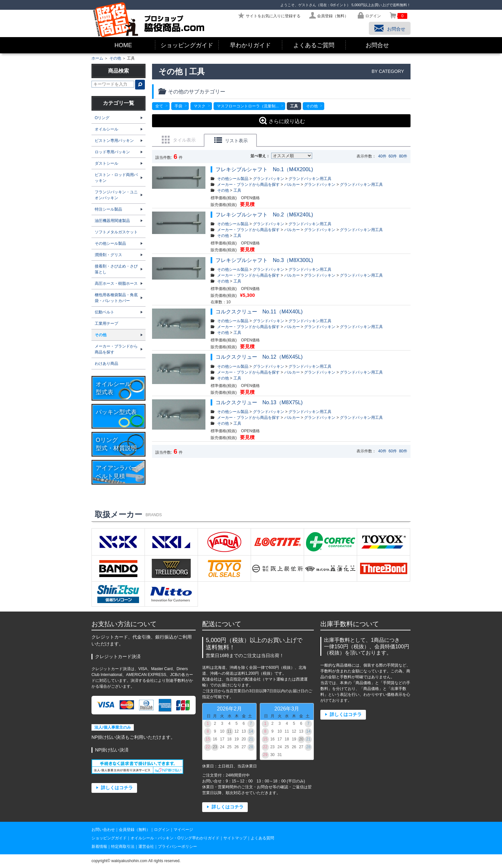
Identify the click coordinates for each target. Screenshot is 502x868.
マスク (200, 106)
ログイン (162, 830)
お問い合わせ (103, 830)
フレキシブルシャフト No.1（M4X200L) (267, 169)
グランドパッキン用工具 (310, 179)
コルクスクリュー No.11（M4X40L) (259, 312)
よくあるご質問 (314, 45)
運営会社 (146, 847)
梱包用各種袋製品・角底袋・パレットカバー (116, 298)
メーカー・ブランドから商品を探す (248, 185)
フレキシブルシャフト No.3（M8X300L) (264, 260)
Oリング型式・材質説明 (116, 444)
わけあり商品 (106, 364)
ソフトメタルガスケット (116, 232)
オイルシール (106, 129)
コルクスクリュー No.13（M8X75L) (262, 402)
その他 (115, 58)
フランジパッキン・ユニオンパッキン (116, 195)
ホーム (97, 58)
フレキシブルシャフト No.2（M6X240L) (264, 215)
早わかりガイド (250, 45)
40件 (382, 156)
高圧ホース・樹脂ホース (116, 283)
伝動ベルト (105, 312)
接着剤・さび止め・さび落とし (116, 269)
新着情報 (99, 847)
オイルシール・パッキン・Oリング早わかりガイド (175, 838)
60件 (393, 156)
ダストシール (106, 163)
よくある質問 (262, 838)
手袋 (178, 106)
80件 (403, 156)
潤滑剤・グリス (108, 255)
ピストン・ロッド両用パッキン (116, 178)
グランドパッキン (269, 179)
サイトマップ (235, 838)
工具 (237, 190)
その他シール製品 (233, 179)
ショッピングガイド (187, 45)
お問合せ (377, 45)
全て (159, 106)
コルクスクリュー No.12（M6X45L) (259, 357)
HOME (123, 45)
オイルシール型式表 (113, 388)
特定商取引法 (123, 847)
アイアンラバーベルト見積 (116, 472)
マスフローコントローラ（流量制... (248, 106)
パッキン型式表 (116, 412)
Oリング (102, 118)
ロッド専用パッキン (112, 152)
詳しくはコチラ (117, 788)
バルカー (292, 185)
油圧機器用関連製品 (112, 221)
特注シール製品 (108, 209)
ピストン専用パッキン (114, 141)
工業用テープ (106, 324)
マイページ (183, 830)
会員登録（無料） (134, 830)
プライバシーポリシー (177, 847)
